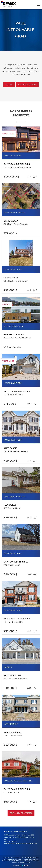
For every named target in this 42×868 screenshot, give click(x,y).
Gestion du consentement (21, 862)
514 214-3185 (12, 841)
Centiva (26, 865)
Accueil (9, 85)
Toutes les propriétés (21, 813)
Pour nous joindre (27, 85)
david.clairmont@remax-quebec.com (24, 844)
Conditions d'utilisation (31, 861)
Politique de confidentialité (12, 861)
